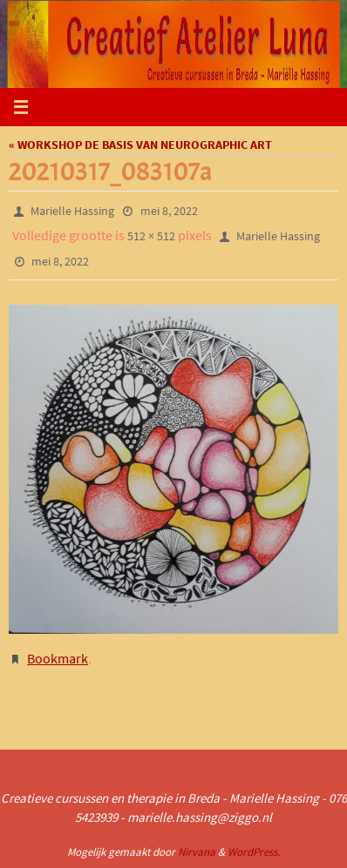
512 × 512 (151, 236)
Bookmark (58, 658)
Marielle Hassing (72, 211)
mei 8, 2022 (169, 211)
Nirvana (197, 852)
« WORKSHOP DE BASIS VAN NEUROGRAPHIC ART (140, 145)
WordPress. (254, 852)
